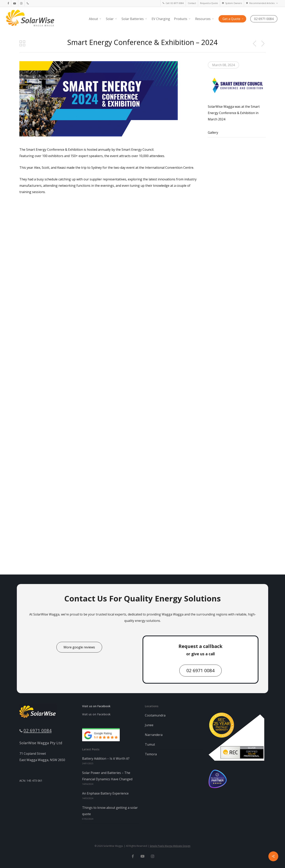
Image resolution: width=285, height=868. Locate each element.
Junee (149, 725)
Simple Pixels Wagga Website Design (170, 846)
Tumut (150, 744)
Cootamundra (155, 715)
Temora (151, 754)
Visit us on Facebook (96, 706)
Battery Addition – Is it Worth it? (106, 758)
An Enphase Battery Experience (105, 793)
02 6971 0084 (38, 730)
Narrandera (154, 735)
